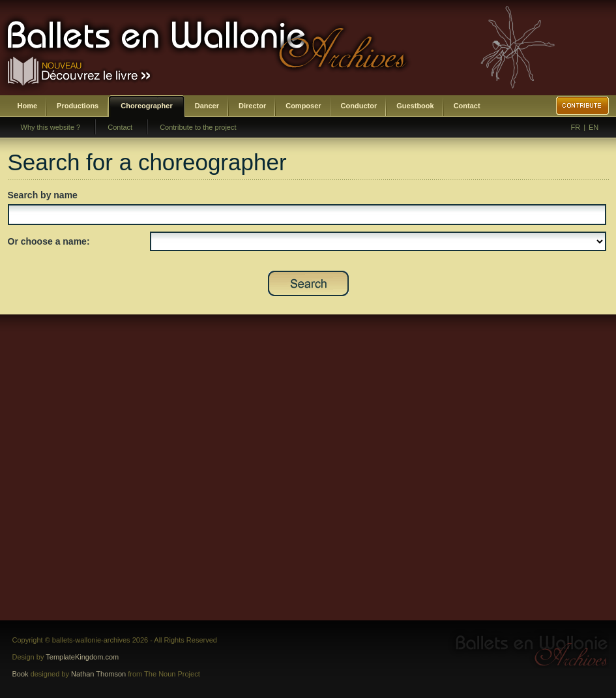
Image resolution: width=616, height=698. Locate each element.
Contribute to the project (198, 127)
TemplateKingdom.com (82, 657)
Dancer (207, 106)
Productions (78, 106)
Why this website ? (51, 127)
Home (28, 106)
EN (594, 127)
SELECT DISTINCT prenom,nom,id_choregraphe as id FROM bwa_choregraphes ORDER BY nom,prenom (378, 241)
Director (252, 106)
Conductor (359, 106)
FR (576, 127)
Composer (303, 106)
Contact (467, 106)
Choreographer (146, 106)
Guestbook (415, 106)
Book (21, 674)
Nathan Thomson (98, 674)
